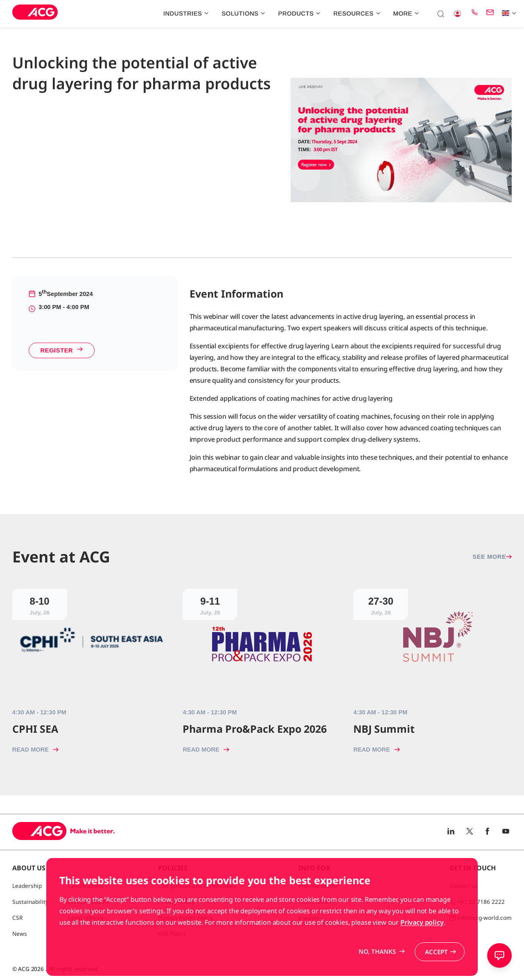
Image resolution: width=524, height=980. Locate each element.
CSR (18, 918)
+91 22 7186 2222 (481, 902)
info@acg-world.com (484, 918)
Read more (35, 750)
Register (62, 350)
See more (492, 557)
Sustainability (30, 902)
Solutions (242, 14)
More (405, 14)
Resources (356, 14)
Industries (185, 14)
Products (298, 14)
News (20, 934)
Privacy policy (422, 949)
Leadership (27, 886)
